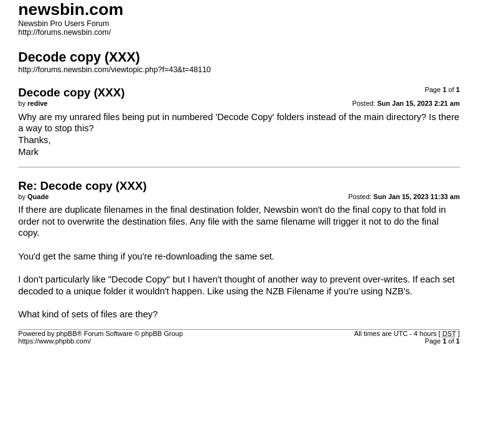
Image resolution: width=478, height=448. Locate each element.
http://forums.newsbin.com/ (64, 32)
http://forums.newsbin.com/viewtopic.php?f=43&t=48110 (114, 70)
